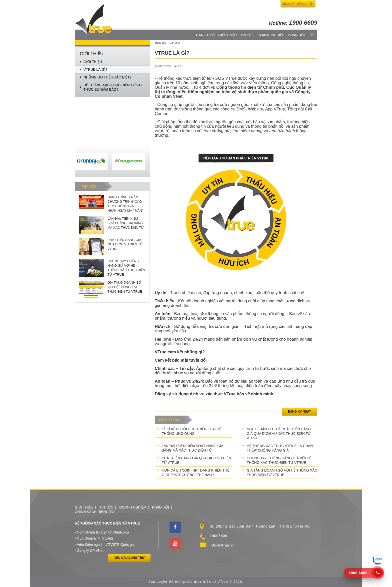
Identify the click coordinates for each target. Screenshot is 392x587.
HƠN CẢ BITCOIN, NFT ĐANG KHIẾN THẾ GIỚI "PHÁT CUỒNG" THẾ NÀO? (195, 473)
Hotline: (293, 23)
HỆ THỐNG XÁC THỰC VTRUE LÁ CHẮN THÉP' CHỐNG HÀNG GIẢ (280, 448)
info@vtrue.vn (222, 545)
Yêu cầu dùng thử (129, 558)
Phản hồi (296, 35)
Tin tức (247, 35)
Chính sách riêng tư (95, 512)
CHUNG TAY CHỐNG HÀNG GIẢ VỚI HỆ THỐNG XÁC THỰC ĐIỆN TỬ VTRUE (279, 460)
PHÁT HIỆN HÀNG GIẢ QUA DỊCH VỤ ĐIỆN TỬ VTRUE (196, 460)
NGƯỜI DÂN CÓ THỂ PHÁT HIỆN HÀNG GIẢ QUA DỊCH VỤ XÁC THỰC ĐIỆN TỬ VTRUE (279, 434)
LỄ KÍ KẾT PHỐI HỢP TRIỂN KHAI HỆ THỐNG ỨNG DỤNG (191, 431)
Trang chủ (204, 35)
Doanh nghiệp (271, 35)
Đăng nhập (305, 4)
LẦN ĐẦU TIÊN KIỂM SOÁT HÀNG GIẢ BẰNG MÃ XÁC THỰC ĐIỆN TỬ (192, 448)
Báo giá (289, 4)
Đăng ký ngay (299, 412)
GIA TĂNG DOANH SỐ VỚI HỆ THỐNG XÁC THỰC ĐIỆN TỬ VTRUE (282, 473)
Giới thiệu (227, 35)
